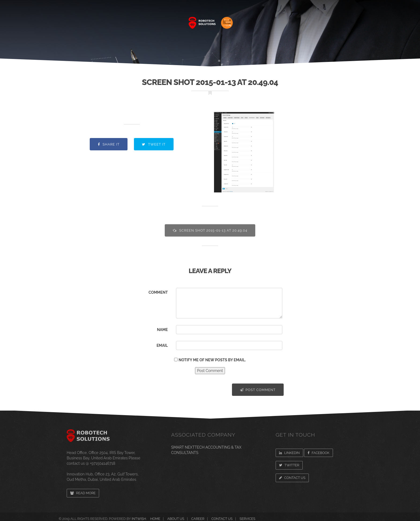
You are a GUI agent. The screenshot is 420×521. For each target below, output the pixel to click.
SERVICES (144, 20)
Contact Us (292, 478)
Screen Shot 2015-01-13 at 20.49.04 (210, 235)
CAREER (274, 20)
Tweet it (154, 144)
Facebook (318, 453)
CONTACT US (343, 20)
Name (162, 330)
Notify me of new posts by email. (212, 360)
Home (84, 20)
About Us (112, 20)
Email (162, 345)
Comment (158, 292)
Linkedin (289, 453)
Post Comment (258, 390)
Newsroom (306, 20)
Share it (109, 144)
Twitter (289, 465)
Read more (83, 493)
